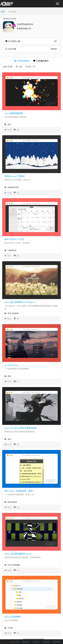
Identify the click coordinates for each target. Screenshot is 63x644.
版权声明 (56, 642)
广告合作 (36, 642)
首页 (3, 12)
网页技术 (26, 642)
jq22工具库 (15, 642)
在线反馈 (46, 642)
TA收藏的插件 (41, 61)
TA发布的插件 (22, 61)
